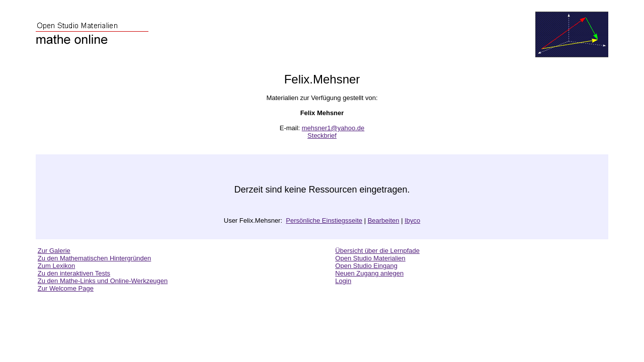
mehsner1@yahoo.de (333, 128)
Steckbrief (322, 135)
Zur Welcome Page (66, 288)
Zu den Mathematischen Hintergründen (94, 258)
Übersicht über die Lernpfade (377, 251)
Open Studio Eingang (366, 266)
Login (343, 281)
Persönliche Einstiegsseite (324, 220)
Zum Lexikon (56, 266)
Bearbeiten (384, 220)
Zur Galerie (54, 251)
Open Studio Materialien (370, 258)
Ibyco (412, 220)
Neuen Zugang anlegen (369, 273)
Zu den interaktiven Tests (74, 273)
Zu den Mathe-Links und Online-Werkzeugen (103, 281)
